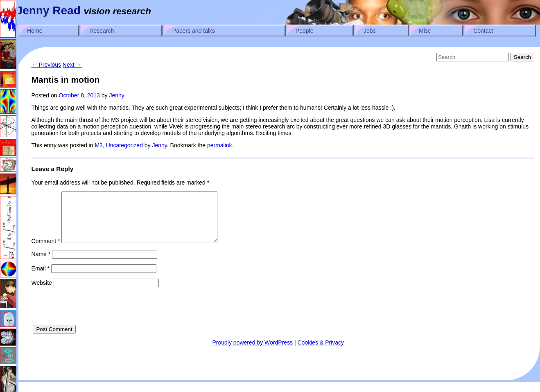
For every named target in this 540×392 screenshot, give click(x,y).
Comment (46, 251)
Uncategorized (124, 145)
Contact (483, 31)
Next (72, 65)
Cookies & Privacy (321, 352)
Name (41, 264)
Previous (46, 65)
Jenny (116, 95)
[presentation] (94, 319)
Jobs (370, 31)
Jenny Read (49, 10)
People (305, 31)
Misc (425, 31)
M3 (98, 145)
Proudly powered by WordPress (252, 352)
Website (42, 293)
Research (102, 31)
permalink (220, 145)
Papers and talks (194, 31)
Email (41, 278)
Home (35, 31)
